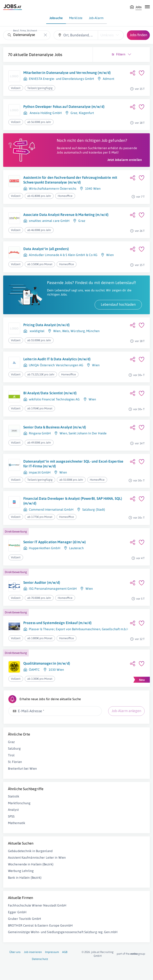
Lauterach (76, 548)
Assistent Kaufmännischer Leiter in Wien (37, 857)
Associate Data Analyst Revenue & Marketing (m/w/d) (66, 215)
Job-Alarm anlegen (126, 711)
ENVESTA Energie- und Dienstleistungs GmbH (61, 79)
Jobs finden (138, 35)
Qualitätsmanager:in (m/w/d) (47, 663)
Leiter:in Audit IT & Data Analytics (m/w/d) (57, 359)
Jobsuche (56, 18)
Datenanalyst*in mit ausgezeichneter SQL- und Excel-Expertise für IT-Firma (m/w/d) (73, 464)
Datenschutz (40, 959)
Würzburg (78, 331)
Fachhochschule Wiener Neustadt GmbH (37, 905)
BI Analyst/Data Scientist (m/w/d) (50, 393)
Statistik (14, 796)
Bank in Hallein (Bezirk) (25, 878)
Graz (74, 113)
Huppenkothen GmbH (45, 548)
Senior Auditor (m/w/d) (42, 582)
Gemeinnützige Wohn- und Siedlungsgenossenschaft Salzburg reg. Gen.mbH (63, 932)
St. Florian (15, 762)
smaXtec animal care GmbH (49, 221)
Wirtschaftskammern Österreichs (53, 188)
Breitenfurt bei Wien (22, 768)
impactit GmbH (40, 472)
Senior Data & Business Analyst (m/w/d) (55, 427)
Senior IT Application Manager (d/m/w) (54, 542)
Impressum (52, 952)
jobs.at (95, 952)
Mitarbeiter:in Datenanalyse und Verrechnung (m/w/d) (67, 73)
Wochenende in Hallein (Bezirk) (31, 864)
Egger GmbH (17, 912)
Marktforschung (19, 803)
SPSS (11, 816)
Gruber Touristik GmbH (25, 919)
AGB (65, 952)
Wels (66, 331)
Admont (108, 79)
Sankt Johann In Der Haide (88, 433)
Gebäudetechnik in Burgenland (30, 851)
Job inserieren (33, 952)
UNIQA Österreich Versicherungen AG (56, 365)
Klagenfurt (86, 113)
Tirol (11, 755)
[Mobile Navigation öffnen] (147, 7)
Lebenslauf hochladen (118, 304)
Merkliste (76, 18)
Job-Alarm (96, 18)
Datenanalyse (41, 55)
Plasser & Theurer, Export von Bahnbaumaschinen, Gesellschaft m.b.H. (79, 629)
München (93, 331)
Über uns (15, 952)
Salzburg (14, 748)
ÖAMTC (34, 670)
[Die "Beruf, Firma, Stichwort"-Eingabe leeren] (45, 35)
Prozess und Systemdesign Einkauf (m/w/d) (57, 623)
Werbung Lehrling (21, 871)
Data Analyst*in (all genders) (46, 249)
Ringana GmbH (40, 433)
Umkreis (107, 35)
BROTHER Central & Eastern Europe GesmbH (40, 925)
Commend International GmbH (51, 509)
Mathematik (17, 823)
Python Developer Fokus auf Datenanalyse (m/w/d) (64, 107)
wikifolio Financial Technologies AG (54, 399)
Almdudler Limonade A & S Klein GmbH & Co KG (63, 255)
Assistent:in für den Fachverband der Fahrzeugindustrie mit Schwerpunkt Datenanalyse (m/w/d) (70, 180)
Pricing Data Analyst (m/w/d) (46, 325)
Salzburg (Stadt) (94, 509)
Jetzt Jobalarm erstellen (125, 160)
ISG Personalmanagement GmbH (53, 589)
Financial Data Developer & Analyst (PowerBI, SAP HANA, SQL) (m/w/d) (73, 501)
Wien (110, 255)
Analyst (13, 810)
